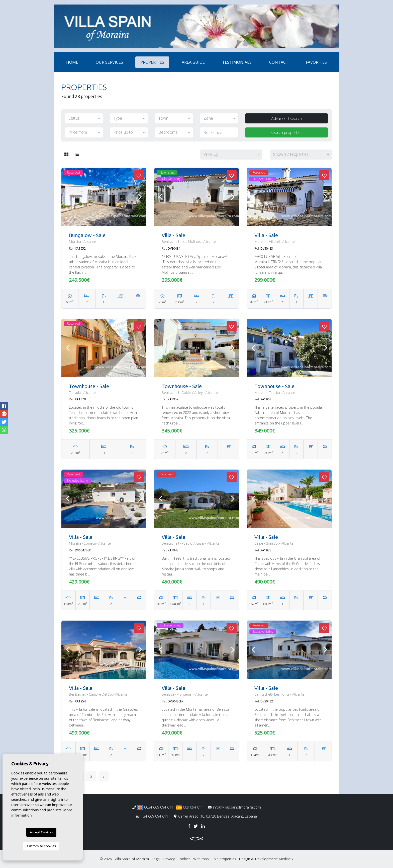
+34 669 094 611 (152, 816)
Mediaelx (286, 859)
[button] (231, 155)
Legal (156, 859)
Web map (201, 859)
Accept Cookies (41, 832)
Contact (279, 62)
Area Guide (193, 62)
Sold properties (224, 859)
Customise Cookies (41, 846)
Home (72, 62)
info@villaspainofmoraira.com (234, 807)
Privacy (169, 859)
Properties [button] (152, 62)
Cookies (184, 859)
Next (140, 197)
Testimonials (237, 62)
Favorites (316, 62)
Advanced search (287, 118)
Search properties (286, 132)
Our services (109, 62)
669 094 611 (190, 807)
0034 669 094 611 (155, 807)
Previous (68, 197)
